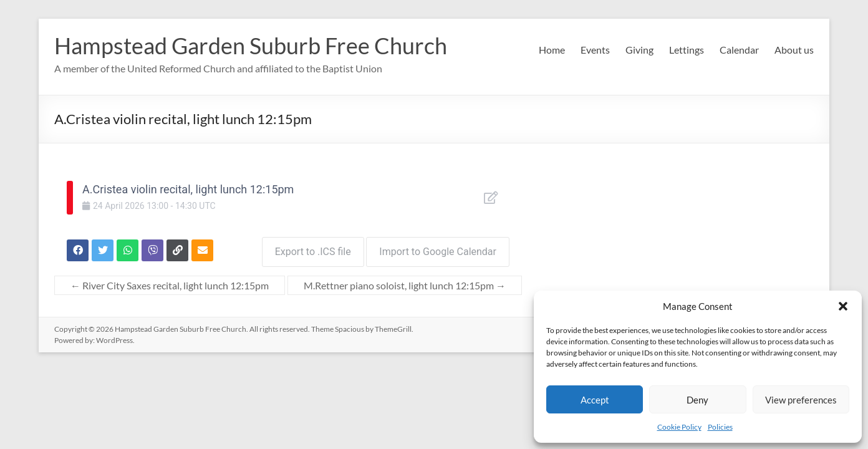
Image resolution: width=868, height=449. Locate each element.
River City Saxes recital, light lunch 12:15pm (170, 282)
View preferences (801, 400)
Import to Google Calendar (438, 248)
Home (552, 50)
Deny (697, 400)
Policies (720, 427)
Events (595, 50)
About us (794, 50)
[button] (843, 306)
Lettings (687, 50)
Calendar (739, 50)
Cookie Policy (679, 427)
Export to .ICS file (309, 248)
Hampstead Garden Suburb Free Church (251, 46)
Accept (595, 400)
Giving (639, 50)
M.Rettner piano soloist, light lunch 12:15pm (405, 282)
